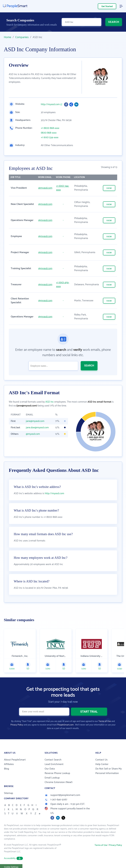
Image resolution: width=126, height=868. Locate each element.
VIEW (109, 188)
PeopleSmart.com (65, 725)
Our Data (50, 769)
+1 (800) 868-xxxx (50, 128)
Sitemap (9, 793)
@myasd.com (45, 188)
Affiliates (9, 764)
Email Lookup (52, 778)
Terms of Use (105, 721)
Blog (7, 769)
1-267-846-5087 (56, 800)
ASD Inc (49, 402)
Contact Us (102, 760)
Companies (22, 37)
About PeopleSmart (15, 760)
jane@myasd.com (35, 421)
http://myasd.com (50, 104)
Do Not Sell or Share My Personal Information (109, 771)
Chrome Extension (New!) (59, 782)
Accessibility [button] (13, 858)
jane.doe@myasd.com (37, 428)
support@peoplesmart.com (62, 795)
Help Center (102, 764)
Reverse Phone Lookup (57, 773)
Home (8, 37)
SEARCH (114, 22)
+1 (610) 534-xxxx (50, 138)
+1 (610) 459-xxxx (63, 285)
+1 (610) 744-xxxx (63, 188)
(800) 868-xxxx (49, 133)
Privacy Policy (17, 725)
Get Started (107, 7)
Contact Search (53, 760)
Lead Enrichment (54, 764)
